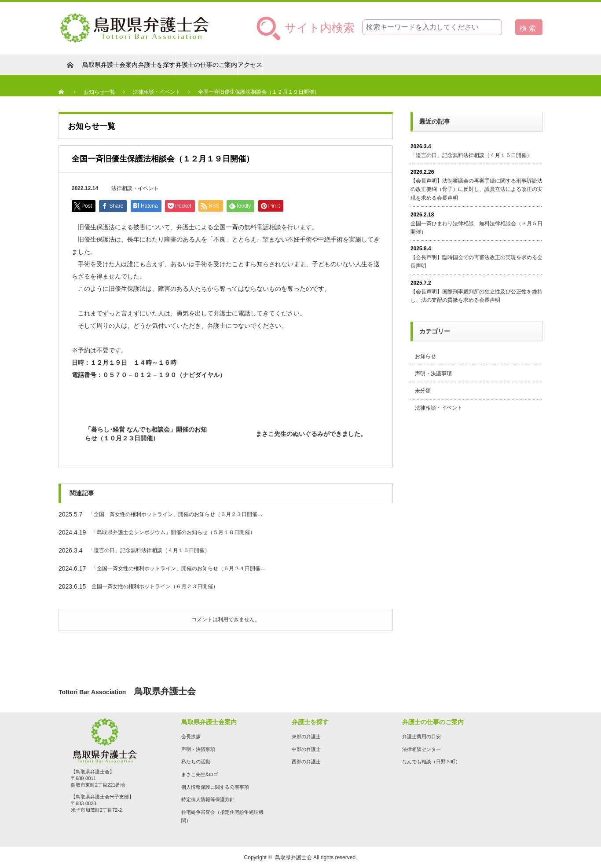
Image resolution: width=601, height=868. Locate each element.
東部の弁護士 (306, 736)
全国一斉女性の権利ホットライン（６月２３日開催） (155, 586)
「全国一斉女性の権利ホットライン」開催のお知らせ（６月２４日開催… (179, 568)
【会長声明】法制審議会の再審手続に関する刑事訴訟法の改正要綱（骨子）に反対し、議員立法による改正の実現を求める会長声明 (476, 189)
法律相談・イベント (135, 188)
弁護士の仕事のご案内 (206, 65)
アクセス (250, 65)
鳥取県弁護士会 (293, 857)
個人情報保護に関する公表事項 (215, 787)
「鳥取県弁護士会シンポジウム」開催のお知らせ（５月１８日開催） (173, 532)
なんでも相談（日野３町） (431, 762)
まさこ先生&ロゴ (200, 774)
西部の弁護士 (306, 762)
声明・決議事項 (433, 374)
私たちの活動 (196, 762)
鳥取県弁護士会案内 (110, 65)
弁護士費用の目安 (421, 736)
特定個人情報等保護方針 (208, 799)
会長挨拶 (191, 736)
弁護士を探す (157, 65)
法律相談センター (421, 749)
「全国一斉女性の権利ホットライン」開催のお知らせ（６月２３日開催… (176, 514)
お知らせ (425, 356)
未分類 (423, 391)
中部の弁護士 (306, 749)
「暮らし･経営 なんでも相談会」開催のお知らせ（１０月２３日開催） (146, 434)
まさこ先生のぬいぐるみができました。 (311, 434)
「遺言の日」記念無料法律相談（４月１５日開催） (149, 550)
